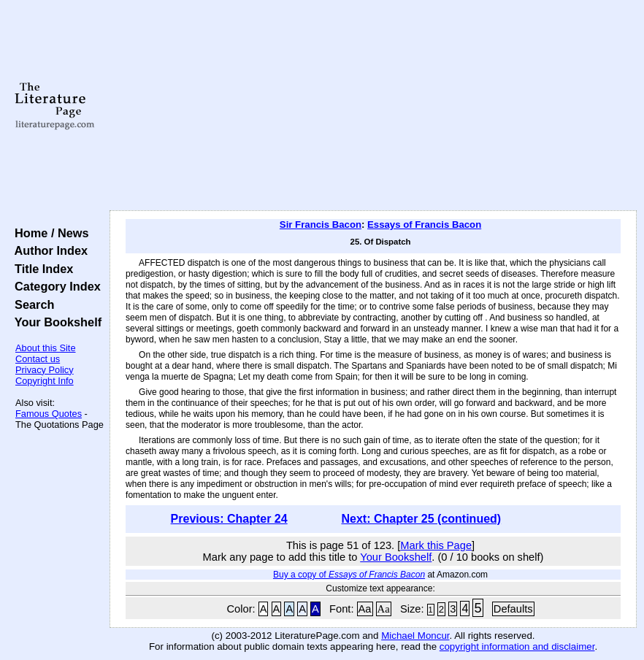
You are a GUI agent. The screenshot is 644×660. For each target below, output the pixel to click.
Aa (365, 609)
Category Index (54, 286)
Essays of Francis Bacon (424, 225)
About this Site (46, 348)
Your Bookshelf (55, 322)
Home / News (49, 233)
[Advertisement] (373, 106)
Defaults (513, 609)
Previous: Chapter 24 (229, 519)
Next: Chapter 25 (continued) (421, 519)
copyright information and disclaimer (517, 646)
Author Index (48, 250)
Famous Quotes (49, 414)
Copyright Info (45, 381)
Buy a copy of (349, 575)
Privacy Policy (45, 370)
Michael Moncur (415, 636)
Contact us (38, 359)
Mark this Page (436, 545)
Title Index (41, 269)
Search (31, 304)
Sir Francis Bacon (321, 225)
